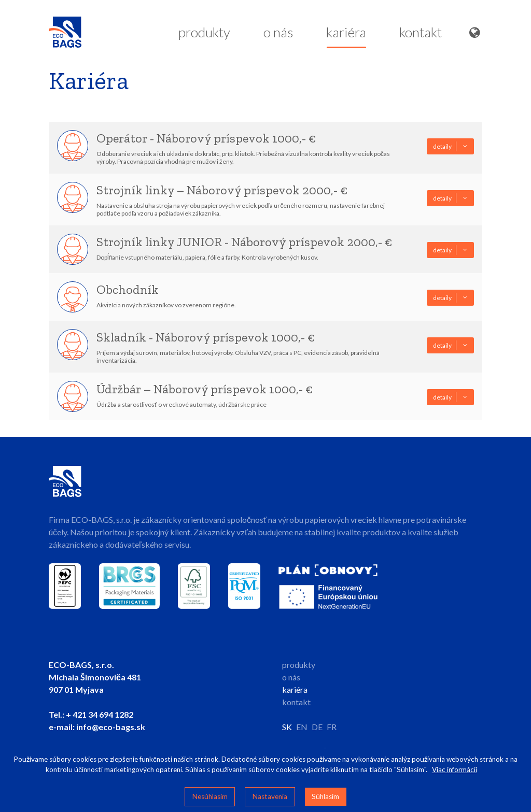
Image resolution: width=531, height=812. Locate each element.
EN (302, 727)
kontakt (421, 34)
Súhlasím (325, 796)
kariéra (346, 36)
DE (317, 727)
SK (287, 727)
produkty (204, 34)
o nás (278, 34)
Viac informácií (455, 770)
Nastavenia (270, 796)
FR (332, 727)
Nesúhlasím (210, 796)
